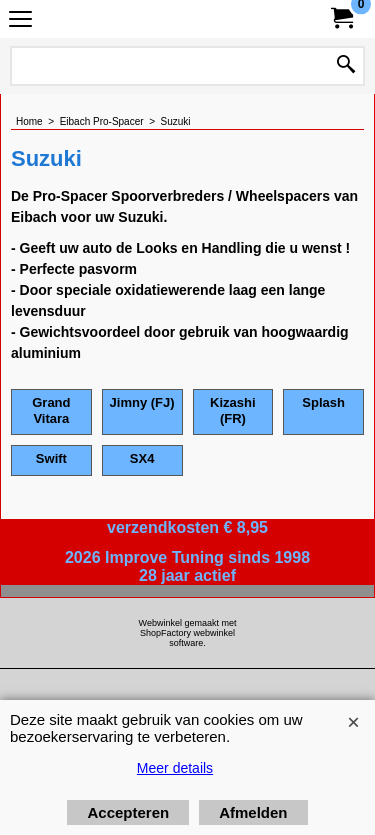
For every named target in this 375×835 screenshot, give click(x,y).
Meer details (175, 768)
